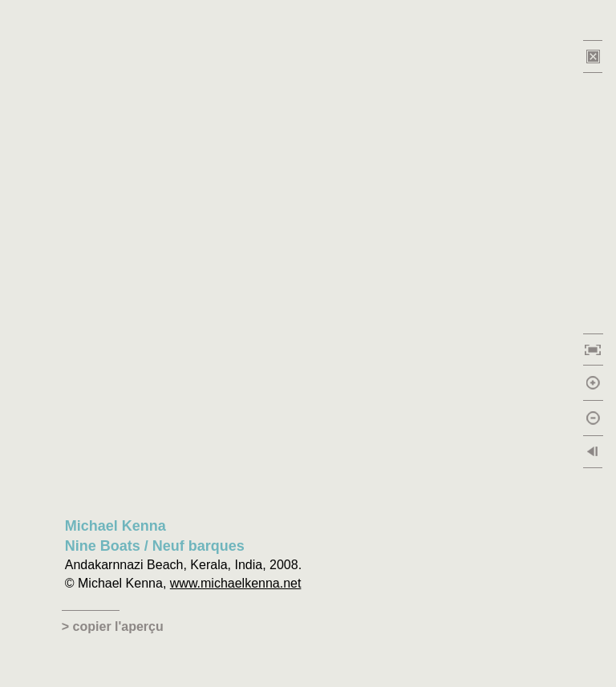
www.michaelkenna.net (236, 583)
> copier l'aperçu (113, 626)
